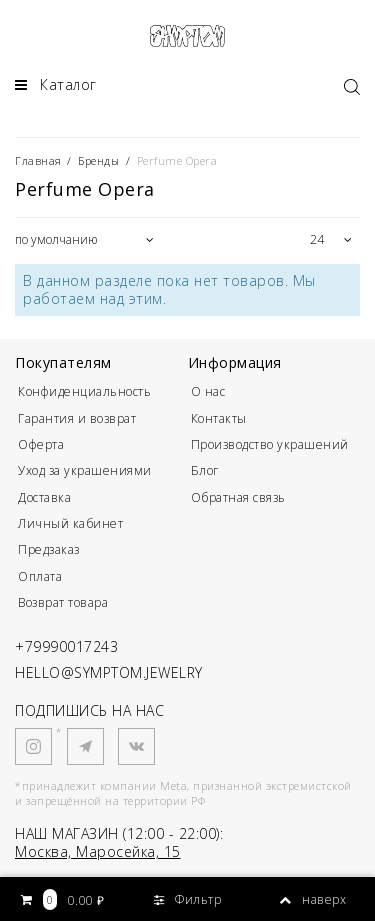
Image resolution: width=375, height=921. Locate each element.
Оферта (41, 444)
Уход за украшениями (85, 470)
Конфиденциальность (84, 391)
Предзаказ (49, 549)
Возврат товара (63, 602)
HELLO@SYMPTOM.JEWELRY (109, 672)
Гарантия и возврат (77, 418)
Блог (205, 470)
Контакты (219, 418)
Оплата (40, 576)
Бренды (98, 160)
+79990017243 (66, 646)
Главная (40, 160)
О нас (208, 391)
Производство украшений (270, 444)
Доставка (44, 497)
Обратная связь (238, 497)
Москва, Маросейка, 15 (98, 851)
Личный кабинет (70, 523)
